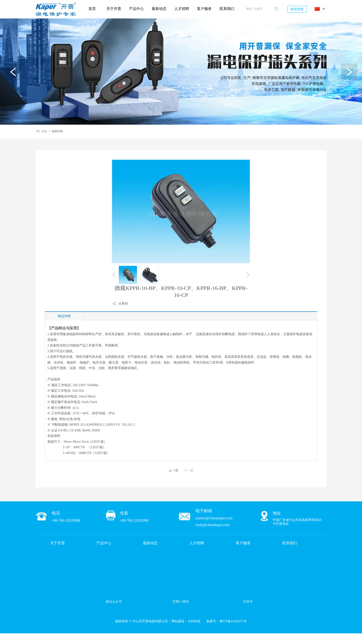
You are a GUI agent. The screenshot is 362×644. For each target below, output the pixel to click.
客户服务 (243, 543)
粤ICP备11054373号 (233, 621)
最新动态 (150, 543)
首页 (44, 131)
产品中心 (104, 543)
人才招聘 (197, 543)
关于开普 (57, 543)
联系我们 (290, 543)
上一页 (173, 471)
